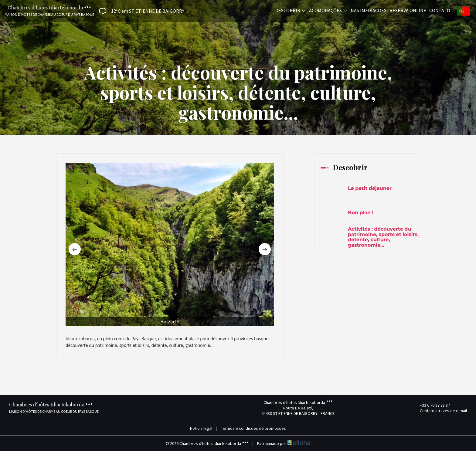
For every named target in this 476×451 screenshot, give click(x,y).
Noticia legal (201, 428)
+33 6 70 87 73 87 (431, 405)
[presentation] (75, 249)
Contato (440, 10)
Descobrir (291, 10)
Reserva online (408, 10)
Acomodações (328, 10)
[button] (142, 11)
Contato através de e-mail (440, 411)
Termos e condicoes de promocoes (253, 428)
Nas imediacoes (369, 10)
